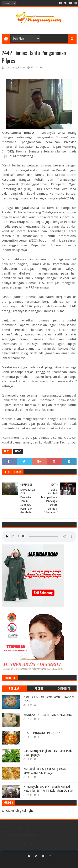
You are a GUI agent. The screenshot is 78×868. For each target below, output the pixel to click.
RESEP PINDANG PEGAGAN (42, 733)
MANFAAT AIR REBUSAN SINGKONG (48, 715)
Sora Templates (33, 863)
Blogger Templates (57, 863)
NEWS (18, 451)
